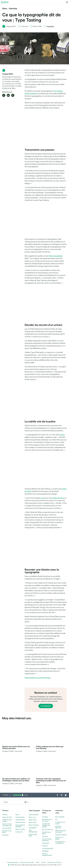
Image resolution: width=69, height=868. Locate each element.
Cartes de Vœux (20, 822)
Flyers (17, 815)
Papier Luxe (32, 817)
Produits (5, 815)
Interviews (13, 8)
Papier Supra (33, 820)
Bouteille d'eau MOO (7, 832)
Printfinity (45, 846)
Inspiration (50, 26)
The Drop (45, 836)
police (62, 435)
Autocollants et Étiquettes (20, 826)
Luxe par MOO (7, 828)
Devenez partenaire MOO (47, 854)
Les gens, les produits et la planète (46, 825)
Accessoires (19, 832)
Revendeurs (46, 843)
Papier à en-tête (20, 829)
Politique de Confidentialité (27, 862)
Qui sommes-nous (48, 829)
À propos (45, 817)
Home (5, 8)
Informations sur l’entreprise (55, 862)
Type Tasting (58, 91)
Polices (38, 862)
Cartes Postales (20, 817)
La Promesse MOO (48, 848)
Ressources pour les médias (47, 820)
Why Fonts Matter (56, 256)
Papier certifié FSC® (33, 835)
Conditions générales (13, 862)
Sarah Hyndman (31, 94)
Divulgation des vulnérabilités (60, 842)
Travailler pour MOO (46, 833)
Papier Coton (33, 822)
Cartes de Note (20, 820)
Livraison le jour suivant (60, 823)
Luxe (42, 498)
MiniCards (5, 835)
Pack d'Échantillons (33, 831)
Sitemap (43, 862)
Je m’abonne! (46, 706)
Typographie (33, 828)
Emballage (45, 851)
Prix (56, 819)
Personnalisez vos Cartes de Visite (37, 678)
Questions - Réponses (59, 827)
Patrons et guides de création (60, 831)
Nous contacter (60, 817)
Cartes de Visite (58, 498)
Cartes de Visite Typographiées (7, 825)
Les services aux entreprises (47, 840)
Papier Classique (34, 825)
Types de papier (34, 815)
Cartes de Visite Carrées (7, 821)
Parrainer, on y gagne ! (60, 838)
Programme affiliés (61, 835)
